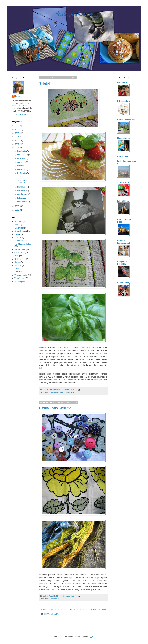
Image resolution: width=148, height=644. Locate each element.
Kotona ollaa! (123, 201)
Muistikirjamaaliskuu (23, 244)
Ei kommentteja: (69, 389)
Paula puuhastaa (74, 14)
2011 (17, 148)
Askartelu (18, 221)
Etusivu (73, 610)
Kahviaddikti (123, 157)
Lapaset (18, 238)
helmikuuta (22, 198)
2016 (17, 129)
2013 (17, 140)
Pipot (17, 256)
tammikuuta (22, 202)
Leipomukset (54, 392)
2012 (17, 144)
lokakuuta (22, 158)
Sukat (17, 269)
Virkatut (18, 282)
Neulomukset (20, 249)
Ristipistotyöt (20, 259)
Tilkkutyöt (18, 272)
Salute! (44, 83)
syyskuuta (22, 162)
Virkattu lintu (123, 182)
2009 (17, 210)
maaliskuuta (22, 194)
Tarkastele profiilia (20, 115)
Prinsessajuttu (124, 101)
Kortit (17, 234)
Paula (18, 96)
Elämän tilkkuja (124, 283)
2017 (17, 126)
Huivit (17, 225)
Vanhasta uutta (21, 275)
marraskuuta (23, 155)
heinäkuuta (22, 169)
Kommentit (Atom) (52, 614)
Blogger (91, 636)
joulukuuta (22, 151)
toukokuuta (22, 187)
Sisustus (18, 266)
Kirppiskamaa (54, 599)
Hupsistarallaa (124, 138)
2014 (17, 137)
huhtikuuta (22, 191)
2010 (17, 206)
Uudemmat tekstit (47, 610)
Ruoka (62, 392)
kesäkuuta (22, 173)
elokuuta (21, 166)
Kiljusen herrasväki (126, 120)
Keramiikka (19, 228)
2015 (17, 133)
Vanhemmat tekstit (99, 610)
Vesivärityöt (70, 392)
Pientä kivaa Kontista (55, 408)
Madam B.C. (123, 83)
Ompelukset (19, 253)
